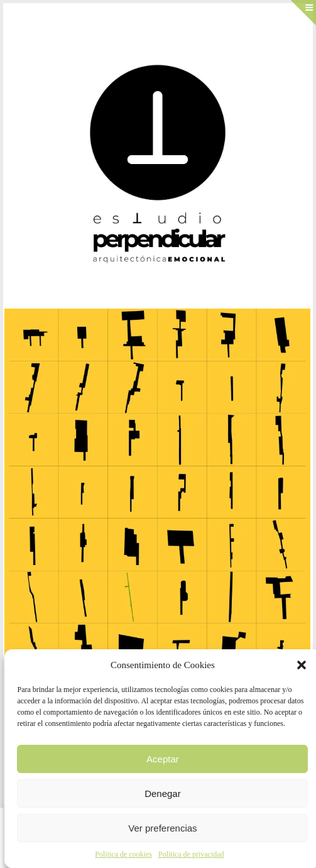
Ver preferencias (162, 828)
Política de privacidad (191, 854)
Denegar (163, 794)
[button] (302, 665)
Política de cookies (123, 854)
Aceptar (163, 759)
